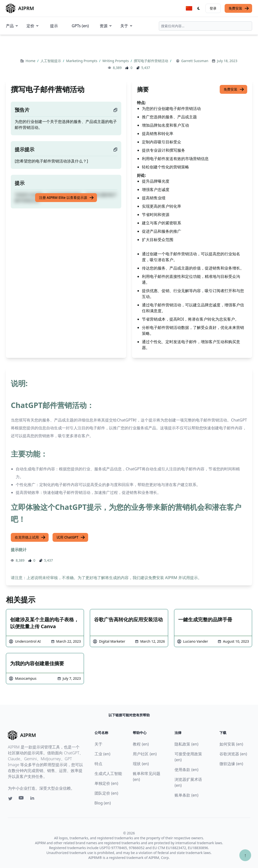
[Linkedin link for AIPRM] (33, 799)
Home (31, 61)
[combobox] (205, 26)
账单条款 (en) (186, 795)
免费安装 (239, 8)
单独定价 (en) (106, 783)
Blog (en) (103, 803)
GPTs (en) (80, 26)
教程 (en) (141, 744)
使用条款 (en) (186, 770)
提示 (54, 26)
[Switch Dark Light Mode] (199, 8)
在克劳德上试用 (30, 537)
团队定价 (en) (106, 793)
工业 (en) (102, 754)
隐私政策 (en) (186, 744)
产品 (12, 26)
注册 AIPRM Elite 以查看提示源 (67, 198)
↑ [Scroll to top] (245, 855)
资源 (106, 26)
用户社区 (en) (145, 754)
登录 (213, 8)
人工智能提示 (51, 61)
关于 (127, 26)
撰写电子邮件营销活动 (151, 61)
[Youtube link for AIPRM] (22, 799)
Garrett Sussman (195, 61)
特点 (98, 764)
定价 (33, 26)
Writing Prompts (116, 61)
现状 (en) (141, 764)
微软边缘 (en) (231, 764)
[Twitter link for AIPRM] (10, 799)
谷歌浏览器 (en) (233, 754)
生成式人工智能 (108, 773)
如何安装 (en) (231, 744)
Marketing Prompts (82, 61)
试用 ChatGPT (71, 537)
